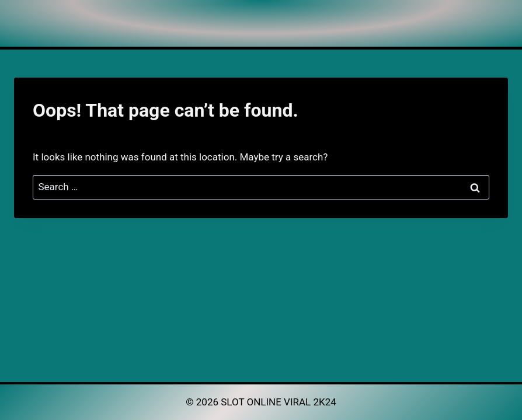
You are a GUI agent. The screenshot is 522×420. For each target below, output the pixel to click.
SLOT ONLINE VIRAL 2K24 (279, 402)
